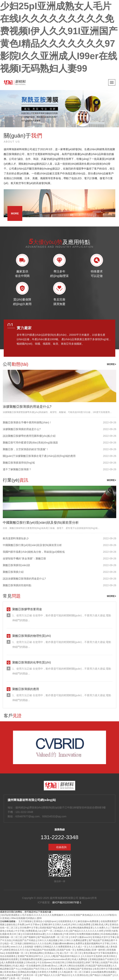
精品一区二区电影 (13, 944)
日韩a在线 (31, 963)
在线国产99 (107, 963)
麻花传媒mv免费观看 (88, 921)
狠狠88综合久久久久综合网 (38, 944)
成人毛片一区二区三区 (71, 953)
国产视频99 (30, 937)
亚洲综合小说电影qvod (45, 921)
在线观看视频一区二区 (17, 953)
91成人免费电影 (80, 959)
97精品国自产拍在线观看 (43, 950)
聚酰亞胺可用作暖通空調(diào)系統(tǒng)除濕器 (30, 443)
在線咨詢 (61, 847)
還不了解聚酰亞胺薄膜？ (17, 469)
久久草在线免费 (54, 969)
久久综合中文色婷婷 (93, 956)
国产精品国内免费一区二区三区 (53, 937)
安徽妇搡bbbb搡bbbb (64, 944)
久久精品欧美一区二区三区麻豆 (75, 972)
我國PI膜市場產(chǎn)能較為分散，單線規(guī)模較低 (34, 552)
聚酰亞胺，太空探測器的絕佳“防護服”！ (26, 449)
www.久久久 (17, 947)
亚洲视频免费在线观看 (31, 959)
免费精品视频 (84, 950)
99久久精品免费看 (82, 925)
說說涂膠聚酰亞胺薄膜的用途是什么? (24, 579)
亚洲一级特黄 (99, 950)
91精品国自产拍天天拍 (34, 969)
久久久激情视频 (97, 947)
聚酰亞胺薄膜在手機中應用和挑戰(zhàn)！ (27, 422)
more (15, 213)
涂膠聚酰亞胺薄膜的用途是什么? (27, 407)
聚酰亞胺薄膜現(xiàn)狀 (16, 565)
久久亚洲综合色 (81, 975)
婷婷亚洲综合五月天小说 (17, 950)
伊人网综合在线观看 (74, 966)
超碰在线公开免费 (16, 925)
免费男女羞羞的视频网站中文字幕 (93, 944)
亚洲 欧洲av (10, 972)
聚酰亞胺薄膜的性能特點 (17, 585)
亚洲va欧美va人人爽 (52, 966)
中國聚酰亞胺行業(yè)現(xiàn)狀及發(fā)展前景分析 (41, 523)
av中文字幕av (33, 925)
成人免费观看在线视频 (13, 963)
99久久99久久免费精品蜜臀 (73, 940)
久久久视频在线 (55, 934)
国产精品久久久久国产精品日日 (55, 975)
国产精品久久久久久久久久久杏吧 (87, 931)
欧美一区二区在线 (20, 978)
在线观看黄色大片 (67, 921)
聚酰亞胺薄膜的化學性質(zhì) (32, 662)
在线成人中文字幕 (16, 931)
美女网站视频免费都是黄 (81, 928)
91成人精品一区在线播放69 (27, 966)
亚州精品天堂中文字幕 (104, 937)
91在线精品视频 (109, 934)
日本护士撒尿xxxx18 (81, 937)
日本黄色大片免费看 (48, 972)
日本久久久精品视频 (48, 940)
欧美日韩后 (110, 956)
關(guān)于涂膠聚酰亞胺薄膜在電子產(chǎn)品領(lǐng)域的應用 (39, 456)
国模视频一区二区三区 (11, 937)
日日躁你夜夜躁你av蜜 (34, 934)
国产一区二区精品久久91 (56, 931)
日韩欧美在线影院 (75, 963)
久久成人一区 (80, 947)
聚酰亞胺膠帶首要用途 (27, 609)
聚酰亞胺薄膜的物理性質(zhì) (32, 636)
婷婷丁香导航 (93, 963)
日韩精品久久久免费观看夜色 (57, 947)
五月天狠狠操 (25, 921)
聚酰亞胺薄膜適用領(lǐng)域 (19, 463)
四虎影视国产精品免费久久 (53, 928)
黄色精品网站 (37, 953)
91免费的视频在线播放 (88, 934)
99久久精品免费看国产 (12, 975)
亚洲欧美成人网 (100, 925)
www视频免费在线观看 (104, 972)
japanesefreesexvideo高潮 (57, 959)
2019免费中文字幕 (29, 928)
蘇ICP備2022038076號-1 (67, 902)
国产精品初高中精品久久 (68, 956)
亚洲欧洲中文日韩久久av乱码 (56, 925)
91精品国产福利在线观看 (99, 966)
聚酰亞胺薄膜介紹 (13, 572)
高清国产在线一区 (66, 950)
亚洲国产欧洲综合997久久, (31, 956)
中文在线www (44, 963)
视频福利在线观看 (9, 959)
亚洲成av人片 (52, 953)
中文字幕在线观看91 (106, 953)
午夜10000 (70, 934)
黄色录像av (89, 953)
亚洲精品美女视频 (27, 972)
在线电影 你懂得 (33, 947)
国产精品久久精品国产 (101, 975)
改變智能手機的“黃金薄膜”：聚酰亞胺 (24, 558)
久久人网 (50, 956)
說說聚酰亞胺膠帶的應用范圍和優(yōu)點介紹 (29, 436)
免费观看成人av (34, 931)
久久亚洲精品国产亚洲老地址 (78, 969)
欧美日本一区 (31, 975)
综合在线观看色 (8, 956)
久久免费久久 (102, 928)
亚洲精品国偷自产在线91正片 (104, 959)
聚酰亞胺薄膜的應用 (26, 689)
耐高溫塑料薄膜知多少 (16, 538)
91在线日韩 (59, 963)
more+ (112, 364)
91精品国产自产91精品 (25, 940)
